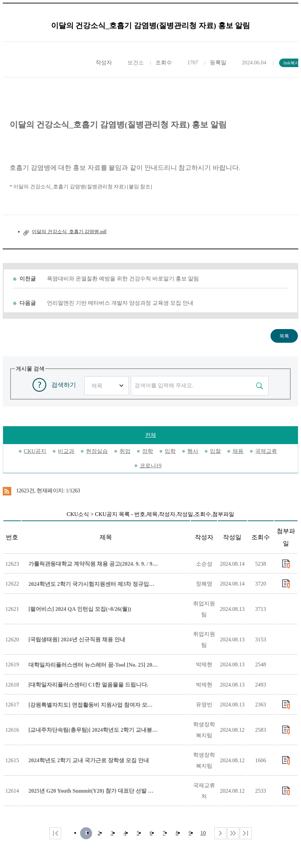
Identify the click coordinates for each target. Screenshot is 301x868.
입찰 (215, 451)
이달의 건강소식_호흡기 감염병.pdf (69, 232)
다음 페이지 (220, 833)
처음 (55, 833)
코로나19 (151, 466)
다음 (233, 833)
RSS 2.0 (7, 491)
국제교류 (266, 451)
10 (203, 833)
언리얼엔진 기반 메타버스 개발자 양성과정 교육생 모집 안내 (120, 303)
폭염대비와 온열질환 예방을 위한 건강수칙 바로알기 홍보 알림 (123, 279)
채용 (238, 451)
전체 (151, 435)
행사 (193, 451)
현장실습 (97, 451)
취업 (125, 451)
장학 (148, 451)
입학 (170, 451)
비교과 (66, 451)
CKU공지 (35, 451)
